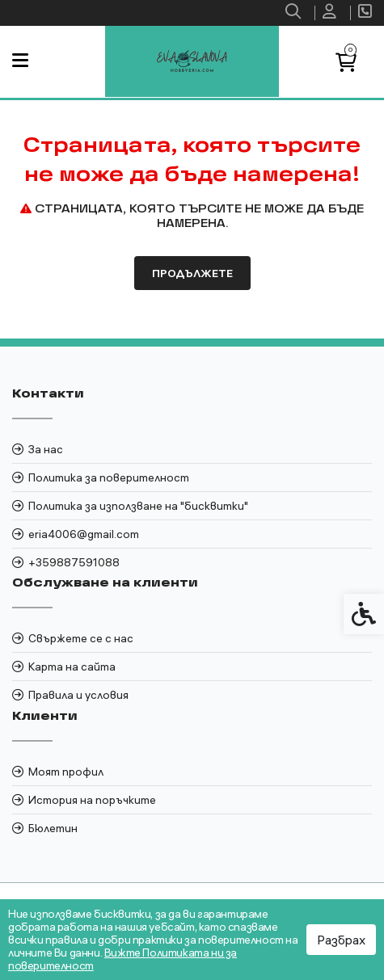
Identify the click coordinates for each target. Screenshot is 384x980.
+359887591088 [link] (74, 562)
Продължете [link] (192, 273)
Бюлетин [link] (53, 828)
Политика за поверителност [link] (109, 477)
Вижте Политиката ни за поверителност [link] (122, 959)
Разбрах (341, 940)
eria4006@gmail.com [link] (84, 534)
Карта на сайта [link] (72, 667)
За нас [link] (46, 449)
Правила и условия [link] (78, 695)
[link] (295, 13)
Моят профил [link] (66, 772)
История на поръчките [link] (92, 800)
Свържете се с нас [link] (81, 638)
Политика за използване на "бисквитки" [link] (138, 506)
